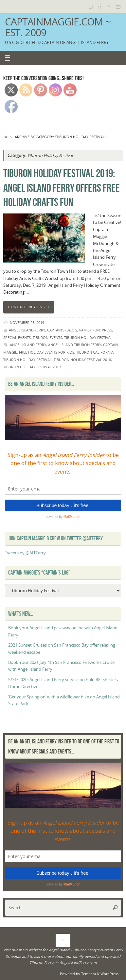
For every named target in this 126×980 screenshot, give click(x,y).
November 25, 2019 (27, 322)
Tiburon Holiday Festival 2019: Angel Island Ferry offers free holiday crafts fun (62, 188)
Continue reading (30, 307)
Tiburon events (47, 337)
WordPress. (110, 974)
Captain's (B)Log (62, 330)
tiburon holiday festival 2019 (32, 367)
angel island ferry (27, 330)
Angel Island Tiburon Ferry (75, 345)
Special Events (17, 337)
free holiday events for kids (47, 352)
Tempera (89, 974)
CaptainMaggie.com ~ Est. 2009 (58, 27)
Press (107, 330)
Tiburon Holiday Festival (88, 337)
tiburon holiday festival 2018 (82, 360)
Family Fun (90, 330)
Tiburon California (95, 352)
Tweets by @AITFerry (25, 553)
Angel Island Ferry (28, 345)
